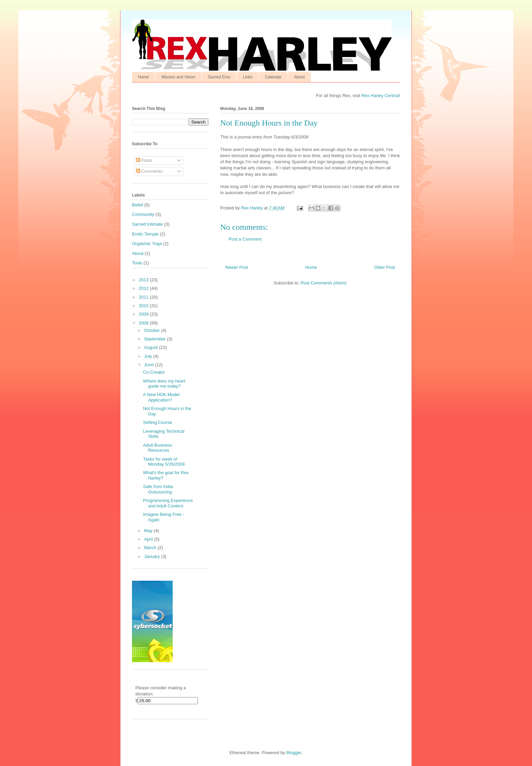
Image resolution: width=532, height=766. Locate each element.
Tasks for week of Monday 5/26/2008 (164, 462)
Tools (137, 263)
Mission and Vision (178, 77)
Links (248, 77)
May (149, 531)
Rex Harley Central (380, 96)
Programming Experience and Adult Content (168, 503)
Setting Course (157, 422)
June (150, 365)
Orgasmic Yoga (147, 244)
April (149, 539)
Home (144, 77)
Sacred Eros (219, 77)
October (153, 330)
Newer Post (237, 267)
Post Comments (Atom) (324, 283)
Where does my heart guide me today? (164, 384)
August (152, 347)
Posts (144, 160)
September (156, 339)
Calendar (273, 77)
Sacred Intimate (147, 224)
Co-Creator (154, 372)
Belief (138, 205)
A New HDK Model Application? (161, 397)
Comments (149, 171)
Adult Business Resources (157, 448)
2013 (144, 280)
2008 (144, 323)
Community (143, 214)
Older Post (385, 267)
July (149, 356)
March (151, 548)
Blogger (294, 753)
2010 (144, 306)
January (153, 556)
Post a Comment (245, 239)
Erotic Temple (145, 234)
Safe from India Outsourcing (158, 489)
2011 (144, 297)
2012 (144, 288)
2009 (144, 314)
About (299, 77)
